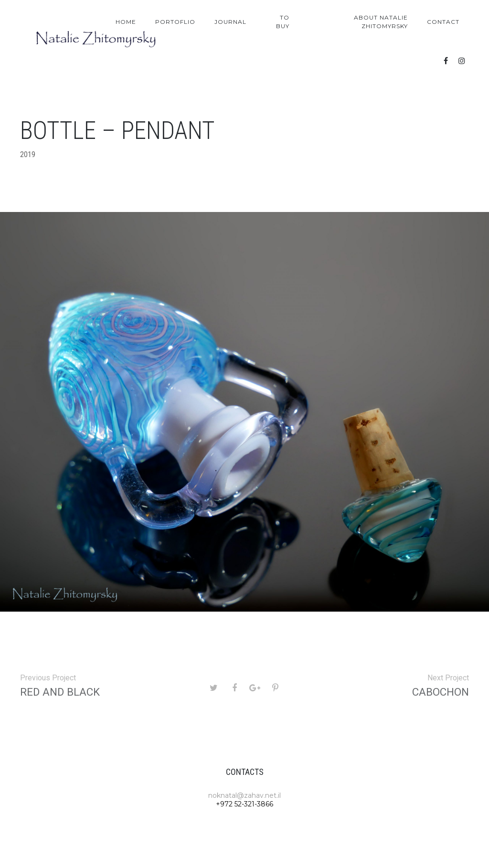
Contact (443, 22)
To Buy (283, 22)
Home (126, 22)
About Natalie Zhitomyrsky (381, 22)
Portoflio (175, 22)
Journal (230, 22)
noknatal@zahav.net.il (244, 795)
